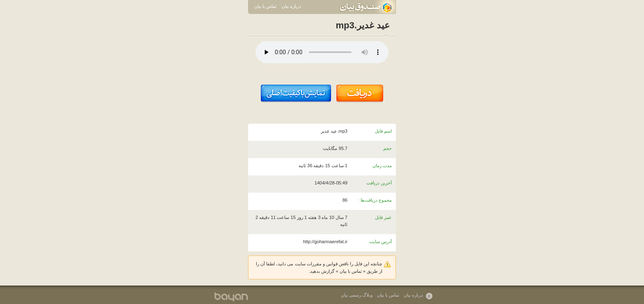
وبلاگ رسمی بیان (357, 295)
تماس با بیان (265, 6)
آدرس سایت (381, 242)
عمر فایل (383, 217)
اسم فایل (383, 131)
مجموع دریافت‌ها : (375, 200)
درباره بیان (291, 6)
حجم (388, 148)
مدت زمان (382, 166)
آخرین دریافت (379, 183)
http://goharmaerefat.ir (325, 242)
